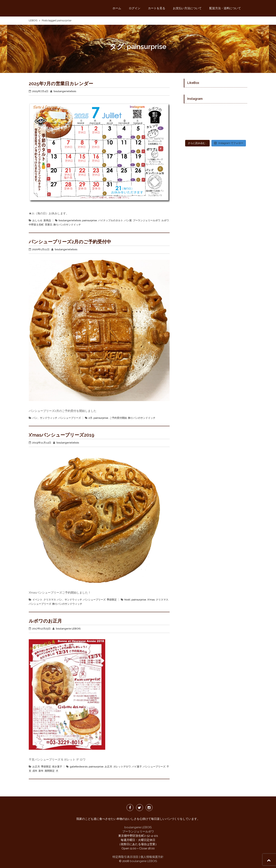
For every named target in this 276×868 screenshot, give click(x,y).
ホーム (117, 8)
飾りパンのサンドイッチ (67, 225)
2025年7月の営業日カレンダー (61, 84)
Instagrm (149, 808)
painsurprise (90, 220)
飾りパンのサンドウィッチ (67, 604)
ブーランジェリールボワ (147, 220)
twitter (140, 808)
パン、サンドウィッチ (45, 418)
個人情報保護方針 (152, 857)
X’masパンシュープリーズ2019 (62, 435)
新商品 (47, 220)
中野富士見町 (36, 225)
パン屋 (128, 220)
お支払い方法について (187, 8)
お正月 (36, 767)
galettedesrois (79, 767)
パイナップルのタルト (111, 220)
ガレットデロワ (122, 767)
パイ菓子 (137, 767)
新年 (41, 771)
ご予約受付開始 (118, 418)
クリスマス (50, 600)
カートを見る (157, 8)
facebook (130, 808)
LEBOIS (33, 20)
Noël (127, 600)
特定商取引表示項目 (125, 857)
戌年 (35, 771)
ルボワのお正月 (45, 621)
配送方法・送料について (225, 8)
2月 (90, 418)
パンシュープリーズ (70, 418)
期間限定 (50, 771)
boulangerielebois (65, 91)
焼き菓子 (57, 767)
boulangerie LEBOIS (68, 629)
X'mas (151, 600)
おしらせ (37, 220)
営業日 (49, 225)
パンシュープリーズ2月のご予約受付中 (70, 242)
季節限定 (112, 600)
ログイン (135, 8)
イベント (37, 600)
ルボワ (165, 220)
